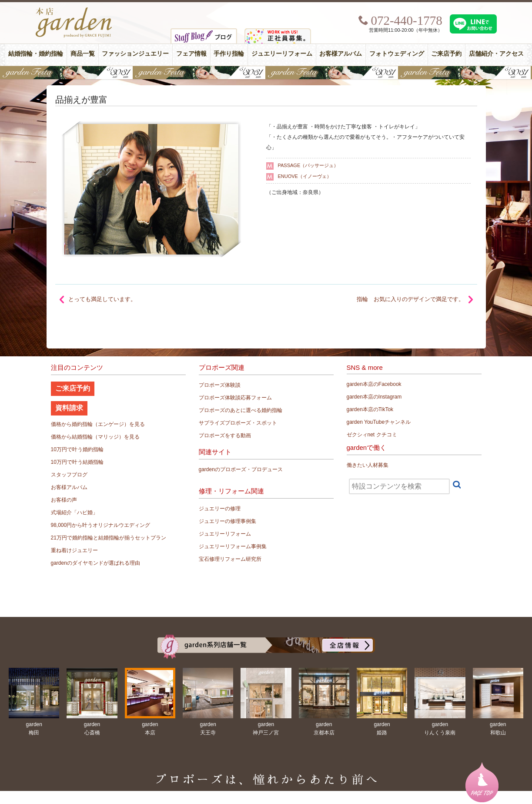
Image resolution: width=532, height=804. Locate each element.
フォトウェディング (397, 54)
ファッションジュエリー (135, 54)
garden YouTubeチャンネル (379, 422)
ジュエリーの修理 (220, 509)
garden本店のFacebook (374, 384)
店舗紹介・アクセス (496, 54)
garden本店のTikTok (370, 409)
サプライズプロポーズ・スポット (238, 423)
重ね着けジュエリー (74, 550)
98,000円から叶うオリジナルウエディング (101, 525)
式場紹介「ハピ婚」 (74, 513)
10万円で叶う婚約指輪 (77, 449)
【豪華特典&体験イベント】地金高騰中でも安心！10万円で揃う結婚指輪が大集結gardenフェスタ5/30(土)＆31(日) (266, 73)
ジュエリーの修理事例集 (228, 521)
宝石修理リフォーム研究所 (230, 559)
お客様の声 (64, 500)
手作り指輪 (229, 54)
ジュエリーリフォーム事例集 (233, 546)
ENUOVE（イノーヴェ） (305, 176)
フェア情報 (191, 54)
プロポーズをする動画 (225, 435)
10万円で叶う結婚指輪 (77, 462)
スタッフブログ (69, 475)
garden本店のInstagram (374, 397)
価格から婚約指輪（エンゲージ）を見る (98, 424)
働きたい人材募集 (368, 465)
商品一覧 (83, 54)
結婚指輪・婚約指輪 (36, 54)
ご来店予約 (446, 54)
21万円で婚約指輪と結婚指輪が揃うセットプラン (109, 538)
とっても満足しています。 (102, 299)
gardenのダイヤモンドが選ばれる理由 (95, 563)
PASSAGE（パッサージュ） (308, 165)
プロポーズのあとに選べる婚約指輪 (241, 410)
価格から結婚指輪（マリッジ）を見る (95, 437)
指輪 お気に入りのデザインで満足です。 (410, 299)
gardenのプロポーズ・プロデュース (241, 469)
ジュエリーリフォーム (282, 54)
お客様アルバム (341, 54)
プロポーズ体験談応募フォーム (235, 398)
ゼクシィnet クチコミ (372, 435)
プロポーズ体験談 (220, 385)
